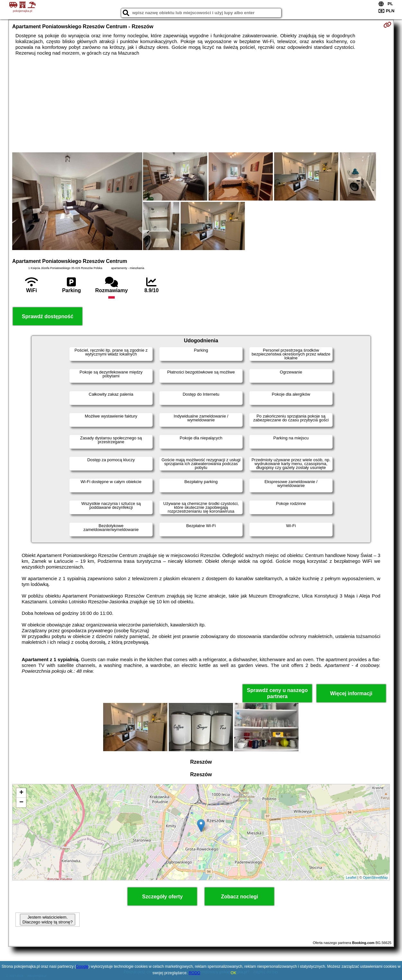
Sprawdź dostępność (48, 316)
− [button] (21, 803)
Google (82, 967)
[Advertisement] (201, 104)
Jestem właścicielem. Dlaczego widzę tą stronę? (48, 920)
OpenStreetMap (375, 877)
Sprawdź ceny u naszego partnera (277, 693)
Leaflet (351, 877)
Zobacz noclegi (240, 897)
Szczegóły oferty (162, 897)
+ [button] (21, 793)
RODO (194, 973)
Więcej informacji (351, 693)
